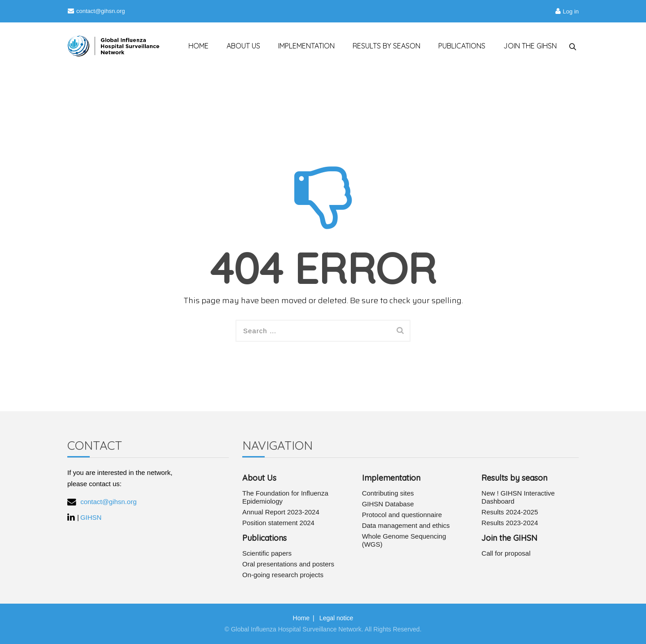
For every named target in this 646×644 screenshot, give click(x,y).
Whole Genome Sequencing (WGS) (404, 540)
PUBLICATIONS (458, 46)
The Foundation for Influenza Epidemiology (285, 497)
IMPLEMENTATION (302, 46)
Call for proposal (506, 553)
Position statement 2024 (278, 523)
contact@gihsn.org (96, 11)
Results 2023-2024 (510, 523)
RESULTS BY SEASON (383, 46)
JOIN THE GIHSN (526, 46)
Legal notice (336, 618)
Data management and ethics (406, 525)
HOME (194, 46)
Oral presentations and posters (288, 564)
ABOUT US (239, 46)
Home (301, 618)
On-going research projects (283, 575)
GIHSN (91, 517)
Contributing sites (388, 493)
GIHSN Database (388, 504)
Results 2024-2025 (510, 512)
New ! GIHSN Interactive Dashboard (518, 497)
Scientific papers (267, 553)
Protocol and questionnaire (402, 515)
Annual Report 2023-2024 (281, 512)
